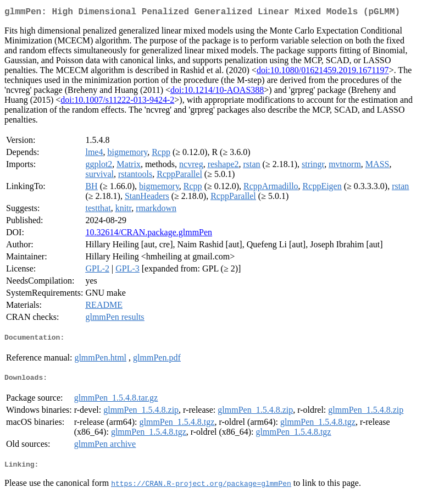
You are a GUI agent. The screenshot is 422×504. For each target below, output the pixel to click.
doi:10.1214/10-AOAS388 (217, 92)
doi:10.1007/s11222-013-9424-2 (117, 102)
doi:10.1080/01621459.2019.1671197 (323, 72)
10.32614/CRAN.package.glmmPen (149, 234)
